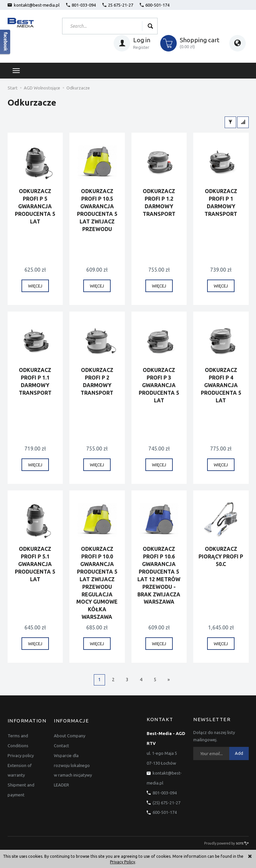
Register (141, 47)
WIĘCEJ (35, 286)
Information (27, 720)
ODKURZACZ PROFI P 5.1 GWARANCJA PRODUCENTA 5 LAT (35, 564)
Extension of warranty (20, 768)
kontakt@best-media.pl (34, 5)
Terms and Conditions (18, 739)
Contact (61, 744)
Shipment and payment (21, 788)
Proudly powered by (226, 843)
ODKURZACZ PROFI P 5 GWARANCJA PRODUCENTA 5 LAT (35, 206)
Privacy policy (21, 753)
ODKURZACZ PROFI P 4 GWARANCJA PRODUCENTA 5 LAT (221, 385)
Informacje (71, 720)
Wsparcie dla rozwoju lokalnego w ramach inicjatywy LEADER (73, 768)
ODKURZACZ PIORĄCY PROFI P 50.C (221, 557)
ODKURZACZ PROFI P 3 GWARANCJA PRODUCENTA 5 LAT (159, 385)
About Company (70, 734)
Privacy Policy (123, 862)
